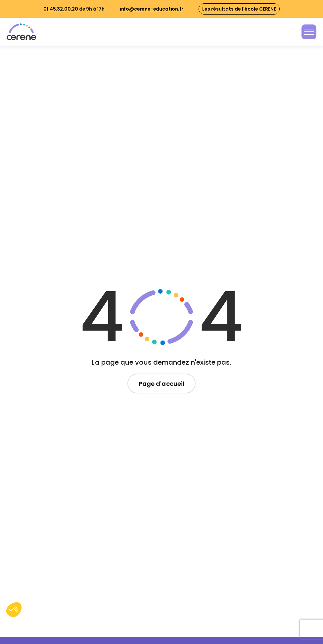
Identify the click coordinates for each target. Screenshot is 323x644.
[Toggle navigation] (309, 32)
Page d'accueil (161, 384)
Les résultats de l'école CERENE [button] (239, 9)
